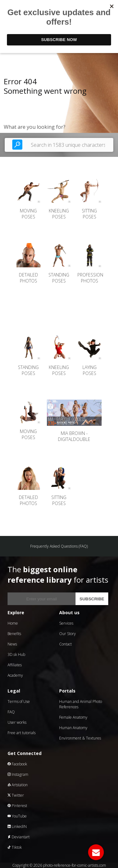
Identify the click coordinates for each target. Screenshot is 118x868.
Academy (15, 675)
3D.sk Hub (16, 654)
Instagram (18, 774)
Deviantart (19, 837)
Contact (65, 644)
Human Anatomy (73, 728)
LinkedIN (17, 826)
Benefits (14, 634)
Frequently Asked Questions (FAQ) (59, 546)
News (12, 644)
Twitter (16, 795)
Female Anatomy (73, 717)
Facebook (17, 764)
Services (66, 623)
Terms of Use (19, 702)
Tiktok (15, 847)
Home (13, 623)
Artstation (18, 785)
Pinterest (17, 806)
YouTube (17, 816)
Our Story (67, 634)
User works (17, 722)
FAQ (11, 712)
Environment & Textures (80, 738)
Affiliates (15, 665)
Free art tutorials (22, 733)
